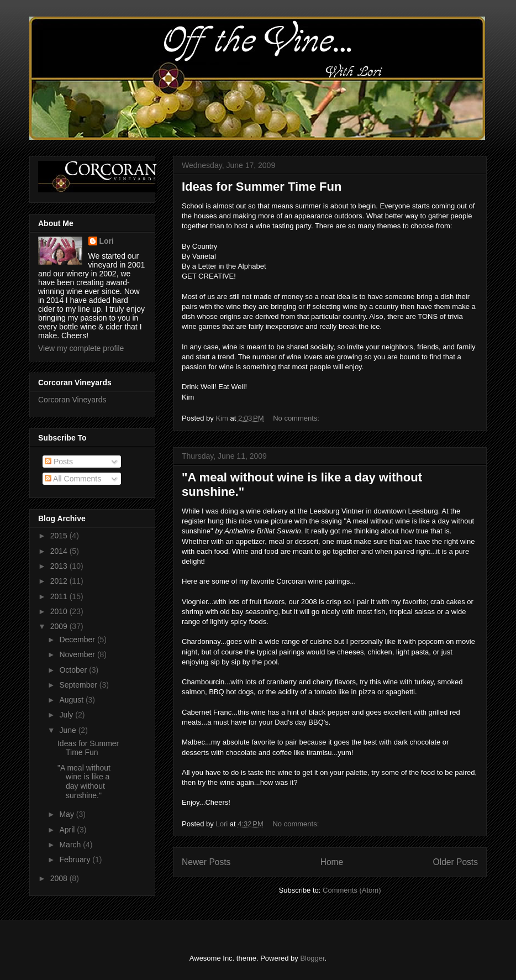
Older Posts (456, 862)
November (78, 654)
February (76, 860)
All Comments (73, 479)
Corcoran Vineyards (72, 400)
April (68, 830)
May (67, 814)
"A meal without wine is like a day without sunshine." (84, 782)
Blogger (312, 958)
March (71, 845)
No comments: (297, 418)
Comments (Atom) (352, 890)
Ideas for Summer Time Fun (262, 187)
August (72, 700)
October (74, 670)
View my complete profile (81, 348)
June (69, 730)
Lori (107, 241)
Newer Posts (206, 862)
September (79, 685)
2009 (60, 626)
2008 (60, 878)
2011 (60, 596)
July (67, 715)
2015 (60, 536)
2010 (60, 611)
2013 (60, 566)
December (78, 640)
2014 (60, 551)
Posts (59, 462)
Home (332, 862)
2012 (60, 581)
